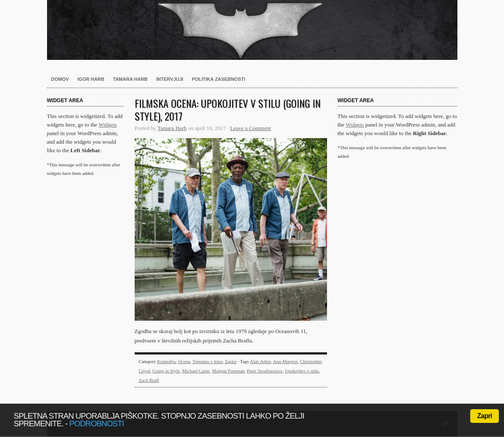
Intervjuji (169, 79)
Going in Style (166, 371)
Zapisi (231, 361)
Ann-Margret (285, 361)
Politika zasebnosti (219, 79)
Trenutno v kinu (208, 361)
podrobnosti (97, 424)
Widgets (108, 125)
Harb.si (252, 30)
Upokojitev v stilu (302, 371)
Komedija (167, 361)
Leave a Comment (250, 128)
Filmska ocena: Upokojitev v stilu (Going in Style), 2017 (228, 109)
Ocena (184, 361)
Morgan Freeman (228, 371)
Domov (60, 79)
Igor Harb (91, 79)
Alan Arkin (260, 361)
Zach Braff (149, 380)
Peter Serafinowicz (264, 371)
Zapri (485, 416)
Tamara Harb (130, 79)
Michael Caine (196, 371)
